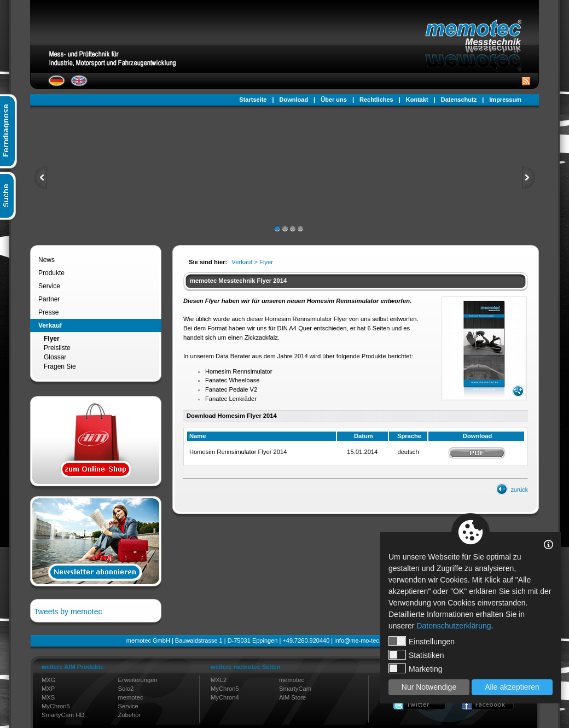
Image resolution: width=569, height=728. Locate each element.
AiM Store (292, 697)
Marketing (415, 668)
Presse (48, 312)
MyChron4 (225, 697)
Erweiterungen (138, 680)
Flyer (52, 339)
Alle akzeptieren (512, 687)
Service (49, 286)
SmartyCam (295, 689)
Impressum (505, 100)
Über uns (334, 100)
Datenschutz (459, 100)
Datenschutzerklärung (454, 626)
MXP (48, 689)
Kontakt (417, 100)
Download (294, 100)
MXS (48, 697)
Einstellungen (422, 641)
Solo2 (126, 689)
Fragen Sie (60, 366)
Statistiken (416, 655)
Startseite (253, 100)
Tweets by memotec (68, 611)
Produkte (51, 273)
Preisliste (57, 348)
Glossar (55, 357)
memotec (131, 697)
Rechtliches (376, 100)
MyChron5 (56, 706)
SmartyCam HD (63, 715)
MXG (48, 680)
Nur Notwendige (429, 687)
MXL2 (219, 680)
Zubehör (130, 715)
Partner (49, 299)
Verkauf (50, 325)
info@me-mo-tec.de (361, 640)
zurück (519, 490)
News (47, 260)
